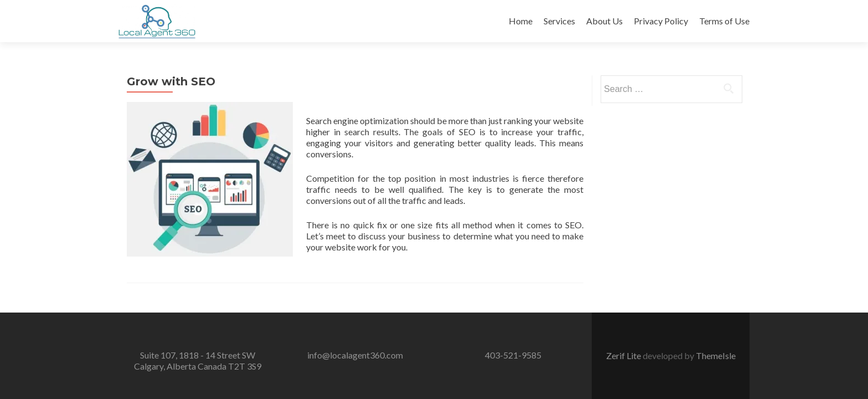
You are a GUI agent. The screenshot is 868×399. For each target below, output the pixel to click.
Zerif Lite (624, 343)
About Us (604, 21)
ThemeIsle (716, 343)
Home (521, 21)
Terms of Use (724, 21)
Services (559, 21)
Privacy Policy (661, 21)
